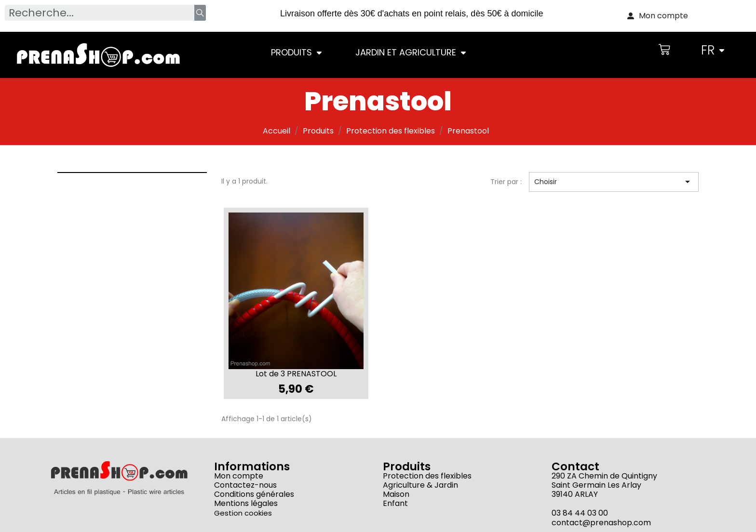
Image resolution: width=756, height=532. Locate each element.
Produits (296, 53)
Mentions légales (246, 503)
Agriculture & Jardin (420, 485)
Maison (396, 494)
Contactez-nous (245, 485)
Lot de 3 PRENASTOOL (296, 374)
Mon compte (239, 476)
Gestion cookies (243, 513)
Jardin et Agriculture (411, 53)
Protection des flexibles (427, 476)
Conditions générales (254, 494)
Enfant (395, 503)
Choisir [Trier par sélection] (614, 182)
